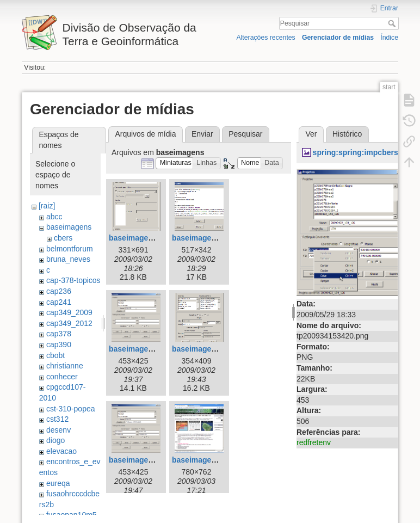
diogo (55, 440)
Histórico (347, 134)
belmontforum (70, 249)
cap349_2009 (69, 312)
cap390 (59, 344)
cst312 (57, 419)
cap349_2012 (69, 323)
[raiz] (47, 206)
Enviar (202, 134)
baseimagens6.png (206, 460)
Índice (389, 38)
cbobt (55, 355)
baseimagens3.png (143, 349)
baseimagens (69, 227)
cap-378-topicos (73, 280)
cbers (63, 238)
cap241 (59, 302)
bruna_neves (68, 259)
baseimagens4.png (206, 349)
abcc (54, 217)
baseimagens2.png (206, 238)
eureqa (58, 483)
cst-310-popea (71, 409)
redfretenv (314, 442)
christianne (65, 366)
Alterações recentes (265, 38)
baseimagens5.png (143, 460)
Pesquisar (393, 23)
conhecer (62, 377)
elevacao (61, 451)
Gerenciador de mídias (338, 38)
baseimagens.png (141, 238)
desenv (58, 430)
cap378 (59, 334)
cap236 (59, 291)
